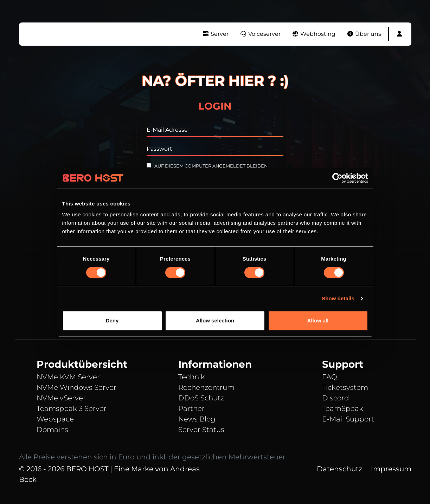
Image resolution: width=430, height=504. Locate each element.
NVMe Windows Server (76, 387)
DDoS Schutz (201, 398)
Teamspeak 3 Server (72, 408)
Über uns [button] (364, 34)
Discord (336, 398)
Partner (191, 408)
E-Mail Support (348, 419)
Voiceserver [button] (260, 34)
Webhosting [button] (314, 34)
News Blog (197, 419)
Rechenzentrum (206, 387)
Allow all (318, 320)
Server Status (201, 430)
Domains (52, 430)
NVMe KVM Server (68, 377)
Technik (192, 377)
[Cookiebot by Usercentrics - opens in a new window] (337, 178)
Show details (338, 298)
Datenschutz (339, 469)
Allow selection (215, 320)
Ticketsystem (345, 387)
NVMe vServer (61, 398)
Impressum (391, 469)
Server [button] (215, 34)
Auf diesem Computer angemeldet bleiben (207, 166)
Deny (112, 320)
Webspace (55, 419)
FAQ (330, 377)
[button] (399, 34)
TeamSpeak (343, 408)
